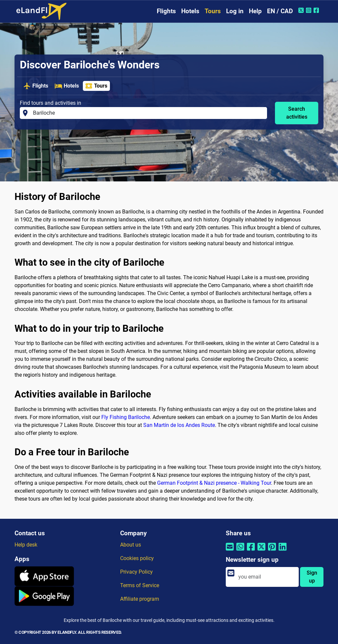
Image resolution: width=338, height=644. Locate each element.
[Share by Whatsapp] (240, 551)
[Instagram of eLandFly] (309, 10)
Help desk (26, 545)
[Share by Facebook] (251, 551)
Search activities (297, 113)
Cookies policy (137, 558)
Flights (166, 11)
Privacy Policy (136, 572)
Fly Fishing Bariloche (126, 417)
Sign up (312, 577)
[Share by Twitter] (261, 551)
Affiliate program (140, 599)
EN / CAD (280, 11)
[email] (267, 577)
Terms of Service (140, 585)
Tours (213, 11)
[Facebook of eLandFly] (317, 10)
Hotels (190, 11)
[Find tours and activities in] (148, 113)
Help (255, 11)
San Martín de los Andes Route (179, 425)
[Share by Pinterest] (272, 551)
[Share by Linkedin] (283, 551)
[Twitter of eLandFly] (302, 10)
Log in (235, 11)
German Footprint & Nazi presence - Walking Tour (214, 483)
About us (131, 545)
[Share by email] (230, 551)
